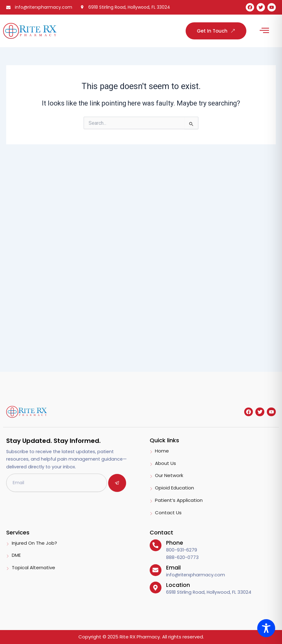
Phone (175, 543)
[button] (264, 31)
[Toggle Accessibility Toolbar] (266, 628)
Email (173, 568)
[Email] (156, 570)
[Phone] (156, 545)
